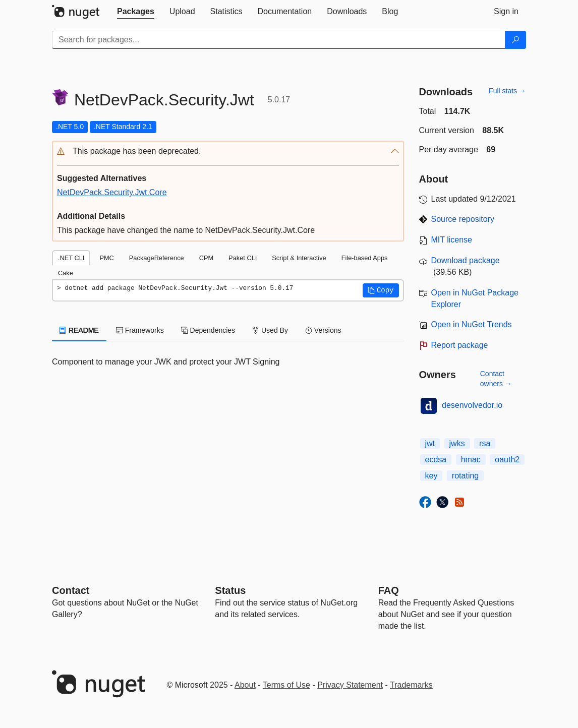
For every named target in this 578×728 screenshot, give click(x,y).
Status (230, 590)
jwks (457, 443)
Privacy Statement (350, 685)
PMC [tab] (106, 258)
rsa (485, 443)
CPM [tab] (206, 258)
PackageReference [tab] (157, 258)
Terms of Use (286, 685)
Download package (466, 260)
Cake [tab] (66, 273)
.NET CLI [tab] (71, 258)
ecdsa (436, 460)
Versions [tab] (323, 330)
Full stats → (507, 91)
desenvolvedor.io (472, 405)
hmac (471, 460)
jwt (430, 443)
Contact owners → (496, 379)
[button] (228, 151)
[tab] (136, 12)
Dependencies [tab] (208, 330)
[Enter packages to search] (279, 40)
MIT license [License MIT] (452, 240)
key (431, 476)
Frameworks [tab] (140, 330)
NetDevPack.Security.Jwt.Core (112, 192)
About (245, 685)
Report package (460, 345)
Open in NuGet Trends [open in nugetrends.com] (472, 324)
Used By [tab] (270, 330)
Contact (71, 590)
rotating (465, 476)
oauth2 (507, 460)
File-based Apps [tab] (365, 258)
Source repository (463, 219)
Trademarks (411, 685)
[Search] (515, 40)
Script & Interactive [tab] (299, 258)
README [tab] (79, 330)
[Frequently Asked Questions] (389, 590)
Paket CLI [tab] (243, 258)
